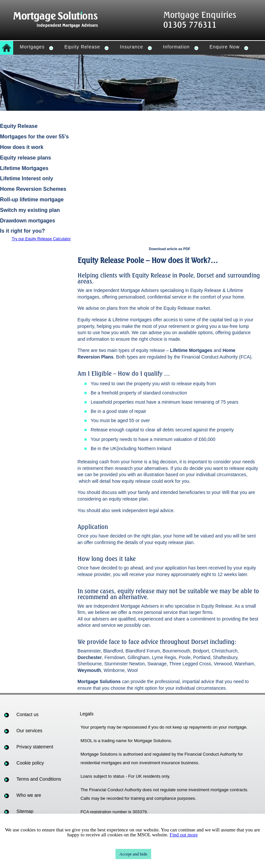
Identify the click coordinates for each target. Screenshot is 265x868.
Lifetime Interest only (27, 178)
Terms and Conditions (39, 779)
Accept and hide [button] (133, 854)
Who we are (29, 795)
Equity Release (19, 126)
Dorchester (90, 657)
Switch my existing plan (30, 210)
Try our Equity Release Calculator (41, 239)
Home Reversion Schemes (33, 189)
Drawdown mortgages (28, 221)
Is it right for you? (22, 231)
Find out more (184, 835)
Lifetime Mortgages (24, 168)
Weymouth (89, 670)
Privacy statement (35, 747)
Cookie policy (30, 763)
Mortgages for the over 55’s (34, 137)
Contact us (28, 714)
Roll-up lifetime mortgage (32, 200)
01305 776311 (190, 25)
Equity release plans (26, 158)
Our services (30, 731)
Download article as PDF (170, 249)
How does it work (22, 147)
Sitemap (25, 811)
